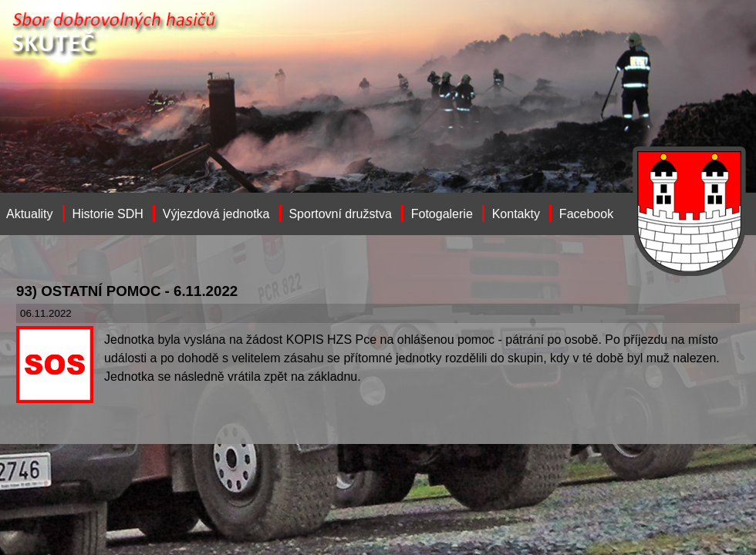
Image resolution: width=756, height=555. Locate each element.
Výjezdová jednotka (216, 214)
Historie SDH (107, 214)
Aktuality (29, 214)
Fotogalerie (442, 214)
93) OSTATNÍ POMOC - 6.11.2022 (127, 291)
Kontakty (516, 214)
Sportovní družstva (340, 214)
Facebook (586, 214)
